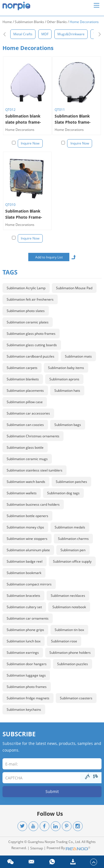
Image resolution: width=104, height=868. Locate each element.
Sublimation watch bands (26, 482)
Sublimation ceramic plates (28, 322)
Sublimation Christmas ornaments (33, 436)
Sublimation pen (73, 550)
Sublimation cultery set (24, 607)
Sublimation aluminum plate (28, 550)
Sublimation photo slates (26, 311)
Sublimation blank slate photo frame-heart (23, 119)
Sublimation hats (67, 391)
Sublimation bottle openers (27, 516)
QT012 (10, 110)
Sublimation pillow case (25, 402)
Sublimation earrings (23, 653)
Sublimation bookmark (24, 573)
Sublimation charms (73, 539)
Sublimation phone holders (70, 653)
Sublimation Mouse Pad (74, 288)
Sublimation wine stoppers (27, 539)
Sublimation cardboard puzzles (31, 356)
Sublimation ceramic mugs (27, 459)
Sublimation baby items (66, 368)
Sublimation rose (64, 641)
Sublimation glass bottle (25, 447)
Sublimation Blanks (29, 22)
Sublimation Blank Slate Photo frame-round (73, 119)
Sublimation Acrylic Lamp (26, 288)
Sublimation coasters (76, 698)
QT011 (60, 110)
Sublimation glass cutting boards (32, 345)
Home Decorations (84, 22)
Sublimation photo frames (27, 687)
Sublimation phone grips (25, 630)
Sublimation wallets (22, 493)
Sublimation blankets (23, 379)
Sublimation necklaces (68, 596)
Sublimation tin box (69, 630)
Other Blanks (57, 22)
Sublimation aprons (64, 379)
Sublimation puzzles (73, 664)
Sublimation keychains (24, 709)
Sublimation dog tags (63, 493)
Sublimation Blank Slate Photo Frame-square (24, 214)
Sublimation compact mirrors (29, 584)
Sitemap (37, 848)
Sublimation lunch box (24, 641)
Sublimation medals (70, 527)
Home (7, 22)
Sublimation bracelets (23, 596)
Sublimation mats (78, 356)
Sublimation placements (25, 391)
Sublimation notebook (69, 607)
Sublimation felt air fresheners (30, 299)
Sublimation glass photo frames (31, 334)
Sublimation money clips (25, 527)
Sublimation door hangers (27, 664)
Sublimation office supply (72, 561)
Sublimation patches (71, 482)
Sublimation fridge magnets (28, 698)
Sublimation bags (68, 425)
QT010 (10, 205)
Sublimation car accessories (28, 413)
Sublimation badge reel (25, 561)
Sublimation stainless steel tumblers (35, 470)
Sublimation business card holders (33, 504)
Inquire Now (30, 143)
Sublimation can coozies (25, 425)
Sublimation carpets (22, 368)
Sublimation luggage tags (26, 675)
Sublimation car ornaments (28, 618)
